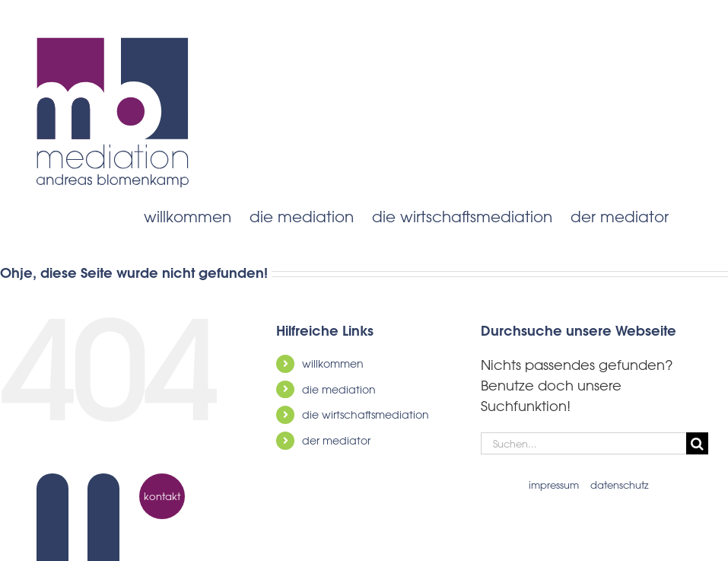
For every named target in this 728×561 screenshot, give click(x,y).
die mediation (339, 389)
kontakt (162, 496)
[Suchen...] (583, 443)
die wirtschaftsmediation (366, 414)
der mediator (336, 440)
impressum (554, 484)
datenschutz (620, 484)
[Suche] (697, 443)
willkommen (333, 363)
